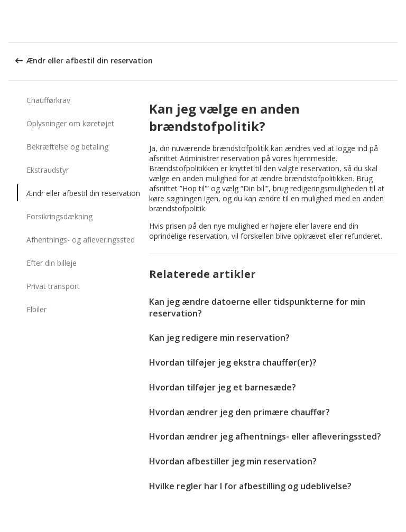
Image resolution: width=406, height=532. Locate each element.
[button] (394, 21)
